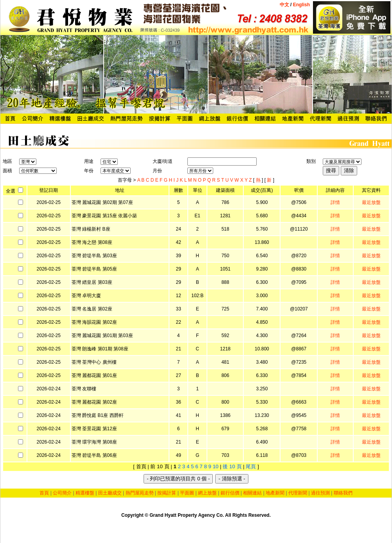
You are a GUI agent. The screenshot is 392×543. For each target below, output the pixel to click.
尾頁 (251, 466)
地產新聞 (275, 493)
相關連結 (252, 493)
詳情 (335, 202)
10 (216, 466)
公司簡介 (62, 493)
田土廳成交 (110, 493)
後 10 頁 (232, 466)
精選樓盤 (85, 493)
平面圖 (187, 493)
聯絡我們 (343, 493)
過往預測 (320, 493)
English (301, 5)
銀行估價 (230, 493)
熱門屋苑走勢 (140, 493)
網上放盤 (207, 493)
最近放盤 (371, 202)
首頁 (44, 493)
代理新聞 (298, 493)
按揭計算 (167, 493)
